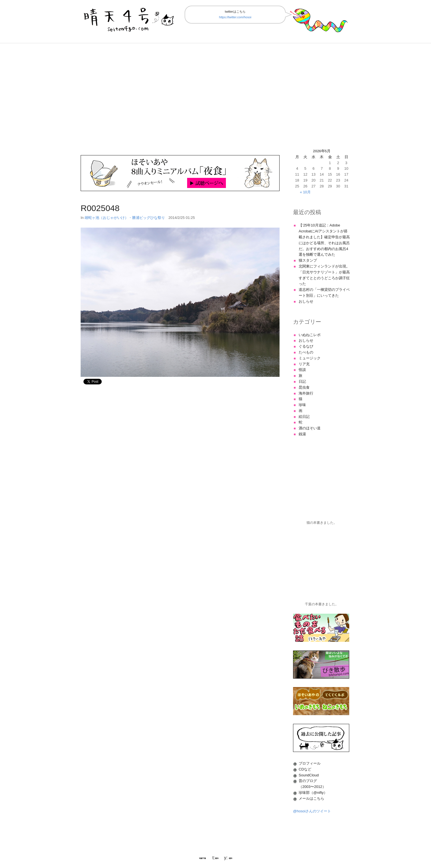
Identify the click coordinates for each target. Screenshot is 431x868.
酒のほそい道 (310, 428)
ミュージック (310, 358)
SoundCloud (309, 775)
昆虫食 (304, 387)
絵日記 (304, 417)
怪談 (302, 370)
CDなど (305, 769)
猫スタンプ (308, 260)
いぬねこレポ (310, 335)
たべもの (306, 352)
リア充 (304, 364)
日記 (302, 381)
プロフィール (310, 763)
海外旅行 (306, 393)
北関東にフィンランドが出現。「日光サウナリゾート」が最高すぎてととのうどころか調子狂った (324, 275)
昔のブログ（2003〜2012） (312, 784)
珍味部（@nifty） (313, 793)
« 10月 (305, 192)
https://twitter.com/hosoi (235, 17)
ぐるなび (306, 346)
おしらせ (306, 301)
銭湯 (302, 434)
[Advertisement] (215, 96)
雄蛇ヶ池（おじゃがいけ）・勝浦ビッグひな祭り (125, 218)
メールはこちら (311, 798)
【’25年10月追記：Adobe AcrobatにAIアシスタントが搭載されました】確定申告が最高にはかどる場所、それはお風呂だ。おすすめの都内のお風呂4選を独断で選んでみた (324, 240)
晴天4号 (130, 19)
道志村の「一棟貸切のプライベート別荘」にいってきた (324, 293)
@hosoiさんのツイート (312, 811)
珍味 (302, 405)
